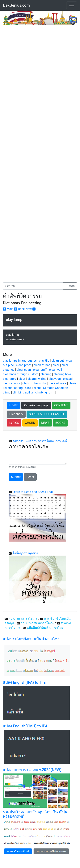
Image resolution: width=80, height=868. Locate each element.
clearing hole (62, 374)
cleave (67, 379)
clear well (55, 370)
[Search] (33, 286)
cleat (22, 379)
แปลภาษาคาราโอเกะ (23, 618)
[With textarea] (38, 459)
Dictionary (16, 414)
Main (8, 309)
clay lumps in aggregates (20, 361)
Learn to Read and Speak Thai (33, 492)
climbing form (45, 392)
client (37, 388)
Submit (16, 477)
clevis (72, 383)
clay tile (44, 361)
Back (19, 309)
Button (70, 286)
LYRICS (14, 423)
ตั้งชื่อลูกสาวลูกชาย (25, 553)
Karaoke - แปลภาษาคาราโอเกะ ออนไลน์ (40, 441)
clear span (24, 370)
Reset (30, 477)
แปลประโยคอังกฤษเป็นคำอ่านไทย (31, 639)
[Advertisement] (40, 67)
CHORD (30, 423)
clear (56, 365)
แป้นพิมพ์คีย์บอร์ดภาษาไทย (45, 628)
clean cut (58, 361)
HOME (14, 405)
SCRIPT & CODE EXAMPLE (47, 414)
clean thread (42, 365)
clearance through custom (21, 374)
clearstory (10, 379)
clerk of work (58, 383)
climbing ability (23, 392)
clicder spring (14, 388)
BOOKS (60, 423)
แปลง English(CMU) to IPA (25, 726)
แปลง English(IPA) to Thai (25, 682)
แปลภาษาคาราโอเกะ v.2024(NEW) (32, 770)
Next (30, 309)
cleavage (55, 379)
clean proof (24, 365)
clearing (46, 374)
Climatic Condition (56, 388)
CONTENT (61, 405)
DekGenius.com (16, 5)
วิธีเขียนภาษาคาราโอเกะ (38, 623)
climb (7, 392)
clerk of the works (35, 383)
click (28, 388)
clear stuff (40, 370)
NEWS (45, 423)
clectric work (12, 383)
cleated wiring (37, 379)
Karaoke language (36, 405)
